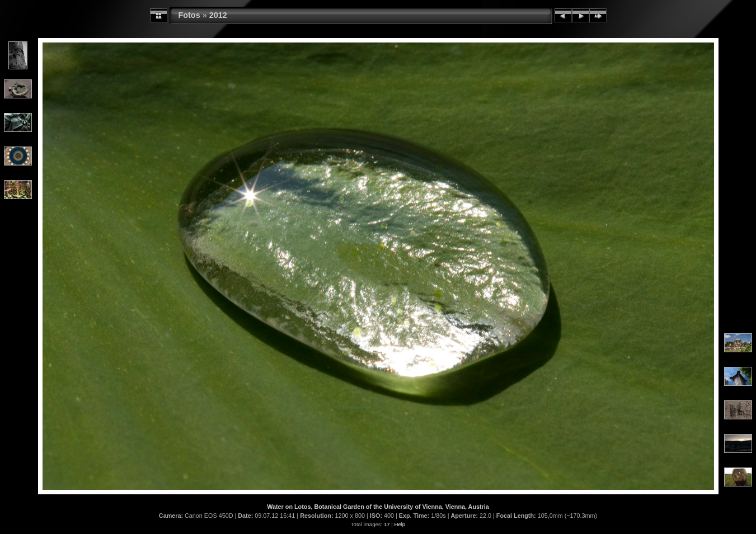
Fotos (189, 15)
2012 (218, 15)
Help (400, 524)
